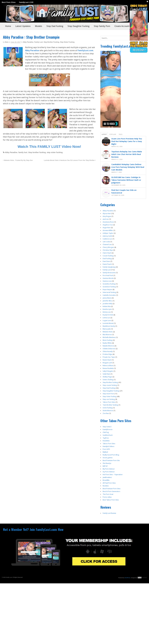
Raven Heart (107, 360)
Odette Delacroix (109, 349)
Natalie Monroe (108, 346)
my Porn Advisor (109, 472)
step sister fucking (55, 152)
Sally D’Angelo (108, 371)
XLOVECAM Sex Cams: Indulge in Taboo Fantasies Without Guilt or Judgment (126, 180)
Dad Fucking (107, 259)
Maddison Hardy (109, 326)
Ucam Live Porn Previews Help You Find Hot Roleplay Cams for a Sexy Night (127, 141)
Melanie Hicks (108, 332)
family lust (23, 152)
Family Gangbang (109, 267)
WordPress (127, 578)
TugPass (106, 438)
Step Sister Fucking (67, 42)
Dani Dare (106, 261)
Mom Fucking (108, 340)
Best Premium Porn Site (111, 460)
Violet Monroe (108, 411)
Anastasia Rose (108, 222)
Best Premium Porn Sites (112, 489)
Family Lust (39, 42)
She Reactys (107, 463)
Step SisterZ (107, 427)
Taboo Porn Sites (109, 402)
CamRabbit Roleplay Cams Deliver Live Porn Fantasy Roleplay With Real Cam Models (128, 167)
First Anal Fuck (108, 275)
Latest (104, 134)
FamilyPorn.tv (108, 429)
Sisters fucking (108, 380)
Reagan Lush (107, 363)
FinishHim (106, 441)
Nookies (106, 486)
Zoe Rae (106, 413)
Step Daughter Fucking (79, 26)
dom (7, 42)
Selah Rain (106, 374)
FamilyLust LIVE (26, 2)
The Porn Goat (108, 494)
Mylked (105, 452)
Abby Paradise (28, 42)
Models (39, 26)
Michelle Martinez (109, 337)
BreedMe (106, 480)
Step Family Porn (102, 26)
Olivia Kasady (108, 351)
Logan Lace (107, 320)
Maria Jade (107, 329)
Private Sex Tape (109, 357)
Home (8, 26)
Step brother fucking (37, 152)
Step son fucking (109, 399)
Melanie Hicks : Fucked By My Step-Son (18, 160)
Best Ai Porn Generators (111, 491)
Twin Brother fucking (110, 405)
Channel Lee (107, 244)
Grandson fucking (109, 287)
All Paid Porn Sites (109, 483)
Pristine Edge (107, 354)
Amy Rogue (107, 216)
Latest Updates (23, 26)
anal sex (106, 219)
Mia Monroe (107, 335)
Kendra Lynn (107, 309)
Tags (121, 134)
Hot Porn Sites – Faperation (113, 475)
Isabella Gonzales (109, 295)
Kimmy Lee (107, 312)
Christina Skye (108, 250)
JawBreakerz (107, 477)
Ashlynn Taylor (108, 233)
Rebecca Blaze (108, 366)
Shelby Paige (107, 377)
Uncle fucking (108, 408)
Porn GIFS (106, 449)
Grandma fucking (109, 284)
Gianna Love (107, 281)
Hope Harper (107, 289)
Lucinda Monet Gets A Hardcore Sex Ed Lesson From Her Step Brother (70, 160)
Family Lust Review (109, 513)
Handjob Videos (108, 446)
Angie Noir (107, 228)
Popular (113, 134)
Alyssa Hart (107, 213)
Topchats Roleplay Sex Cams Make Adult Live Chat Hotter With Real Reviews (127, 154)
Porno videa (107, 497)
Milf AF (105, 466)
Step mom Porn (108, 394)
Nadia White (107, 343)
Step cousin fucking (110, 385)
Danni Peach (107, 264)
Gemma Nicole (108, 278)
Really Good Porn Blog (111, 455)
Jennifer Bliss (107, 301)
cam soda (106, 242)
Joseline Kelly (107, 304)
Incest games (108, 458)
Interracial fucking (109, 292)
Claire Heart (107, 253)
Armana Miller (108, 230)
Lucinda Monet (108, 323)
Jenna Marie (107, 298)
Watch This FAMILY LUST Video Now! (49, 147)
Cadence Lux (107, 239)
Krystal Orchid (108, 315)
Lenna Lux (106, 318)
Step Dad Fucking (55, 26)
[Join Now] (49, 85)
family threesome (109, 273)
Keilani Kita (107, 306)
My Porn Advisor (109, 469)
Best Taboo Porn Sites (111, 500)
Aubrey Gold (107, 236)
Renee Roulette (108, 368)
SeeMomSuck (108, 435)
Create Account (122, 26)
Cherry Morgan (108, 247)
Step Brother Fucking (51, 42)
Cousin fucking (108, 256)
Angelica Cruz (108, 225)
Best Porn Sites (9, 2)
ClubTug (106, 432)
